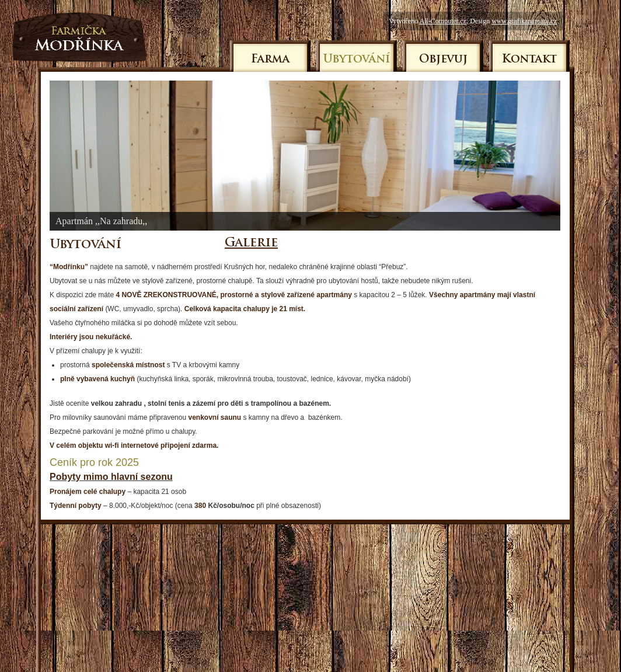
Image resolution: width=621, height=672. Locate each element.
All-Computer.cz (442, 21)
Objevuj (443, 60)
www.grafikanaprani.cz (524, 21)
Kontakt (529, 60)
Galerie (251, 243)
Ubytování (357, 60)
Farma (270, 60)
